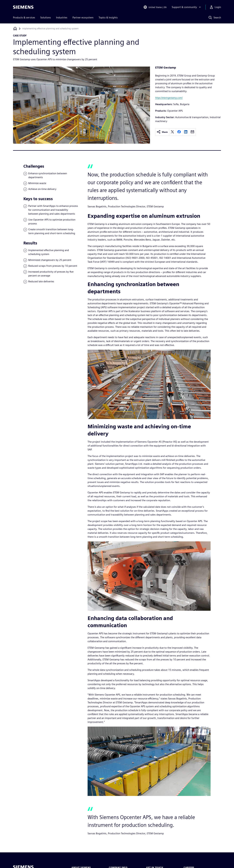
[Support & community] (187, 7)
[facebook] (179, 132)
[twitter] (172, 132)
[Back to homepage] (15, 29)
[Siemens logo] (23, 7)
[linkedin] (186, 132)
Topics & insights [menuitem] (108, 17)
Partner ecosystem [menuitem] (83, 17)
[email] (192, 132)
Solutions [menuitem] (46, 17)
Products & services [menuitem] (24, 17)
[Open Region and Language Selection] (155, 7)
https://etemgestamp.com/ (169, 98)
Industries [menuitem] (62, 17)
